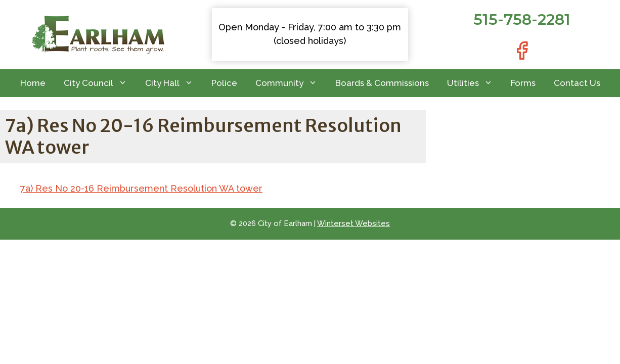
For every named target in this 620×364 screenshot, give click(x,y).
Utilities (474, 83)
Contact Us (577, 83)
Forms (523, 83)
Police (224, 83)
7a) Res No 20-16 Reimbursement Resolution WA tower (141, 188)
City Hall (174, 83)
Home (33, 83)
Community (291, 83)
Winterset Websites (353, 223)
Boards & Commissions (382, 83)
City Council (100, 83)
